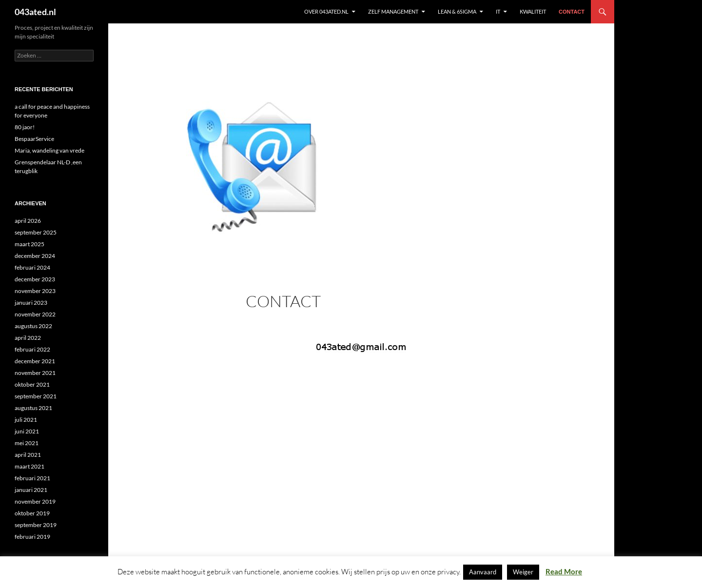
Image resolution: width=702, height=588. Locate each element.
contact (572, 12)
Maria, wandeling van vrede (49, 150)
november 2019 (35, 501)
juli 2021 (26, 420)
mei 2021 (27, 443)
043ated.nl (35, 12)
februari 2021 (32, 478)
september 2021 (36, 396)
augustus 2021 (33, 408)
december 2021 (35, 361)
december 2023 (35, 279)
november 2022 (35, 314)
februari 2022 (32, 349)
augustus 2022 (33, 326)
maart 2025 (29, 244)
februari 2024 (32, 267)
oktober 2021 (32, 384)
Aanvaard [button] (483, 572)
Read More (564, 571)
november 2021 (35, 373)
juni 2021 (27, 431)
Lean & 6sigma (457, 11)
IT (498, 11)
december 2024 (35, 256)
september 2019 (36, 525)
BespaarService (34, 139)
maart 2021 (29, 466)
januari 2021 (31, 490)
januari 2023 (31, 303)
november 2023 (35, 291)
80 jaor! (25, 127)
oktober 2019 (32, 513)
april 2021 (28, 455)
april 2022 (28, 338)
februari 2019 (32, 537)
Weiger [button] (523, 572)
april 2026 (28, 221)
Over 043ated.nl (326, 11)
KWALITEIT (533, 11)
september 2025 (36, 232)
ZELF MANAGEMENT (393, 11)
